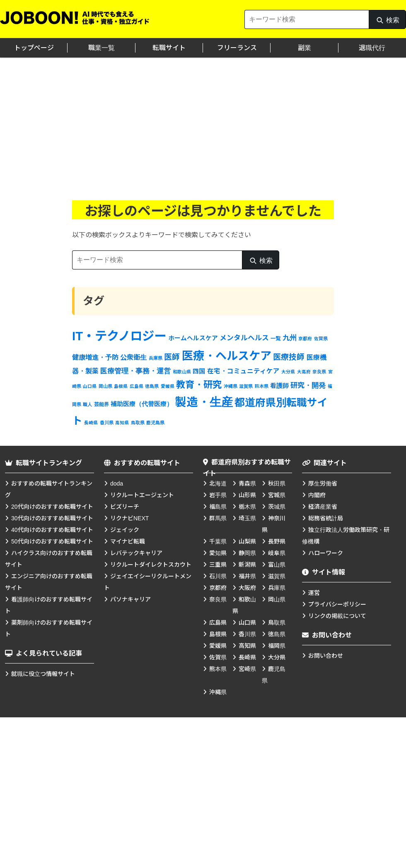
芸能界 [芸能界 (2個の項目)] (101, 404)
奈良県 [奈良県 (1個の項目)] (319, 372)
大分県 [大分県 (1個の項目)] (288, 372)
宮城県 (277, 495)
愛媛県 (218, 646)
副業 (304, 48)
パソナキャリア (130, 599)
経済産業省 (323, 507)
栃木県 (247, 507)
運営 (314, 593)
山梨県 (247, 541)
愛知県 (218, 553)
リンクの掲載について (337, 616)
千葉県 (218, 541)
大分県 (277, 657)
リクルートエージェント (142, 495)
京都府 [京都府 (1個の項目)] (305, 339)
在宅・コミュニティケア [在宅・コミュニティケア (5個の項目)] (243, 371)
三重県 (218, 565)
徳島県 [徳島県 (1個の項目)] (152, 386)
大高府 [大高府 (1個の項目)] (304, 372)
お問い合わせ (326, 656)
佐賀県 (218, 657)
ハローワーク (326, 553)
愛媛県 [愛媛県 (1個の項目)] (168, 386)
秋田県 (277, 483)
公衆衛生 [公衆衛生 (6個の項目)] (133, 357)
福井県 (247, 576)
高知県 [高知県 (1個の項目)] (122, 423)
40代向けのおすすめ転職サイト (52, 530)
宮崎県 (247, 669)
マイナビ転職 (128, 541)
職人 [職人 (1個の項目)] (87, 404)
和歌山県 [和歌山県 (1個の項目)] (182, 372)
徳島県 (277, 634)
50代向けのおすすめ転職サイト (52, 541)
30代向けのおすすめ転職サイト (52, 518)
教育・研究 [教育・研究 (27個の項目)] (199, 385)
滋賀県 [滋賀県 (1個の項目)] (246, 386)
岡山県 (277, 599)
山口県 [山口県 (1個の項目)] (90, 386)
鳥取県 (277, 623)
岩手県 (218, 495)
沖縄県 (218, 692)
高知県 (247, 646)
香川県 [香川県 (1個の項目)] (107, 423)
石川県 (218, 576)
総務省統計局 (326, 518)
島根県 (218, 634)
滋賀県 (277, 576)
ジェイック (125, 530)
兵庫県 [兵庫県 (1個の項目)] (156, 358)
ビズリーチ (125, 507)
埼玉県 (247, 518)
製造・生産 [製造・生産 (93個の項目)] (204, 402)
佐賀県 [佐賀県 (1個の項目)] (321, 339)
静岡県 (247, 553)
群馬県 (218, 518)
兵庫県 (277, 588)
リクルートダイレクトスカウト (151, 565)
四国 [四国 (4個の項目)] (199, 371)
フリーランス (237, 48)
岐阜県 (277, 553)
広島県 (218, 623)
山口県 (247, 623)
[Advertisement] (203, 120)
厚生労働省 (323, 483)
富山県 (277, 565)
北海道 (218, 483)
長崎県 (247, 657)
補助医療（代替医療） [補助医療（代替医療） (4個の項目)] (142, 404)
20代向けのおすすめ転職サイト (52, 507)
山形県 (247, 495)
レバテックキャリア (136, 553)
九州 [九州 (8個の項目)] (290, 338)
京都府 (218, 588)
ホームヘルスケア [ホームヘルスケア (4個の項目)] (193, 338)
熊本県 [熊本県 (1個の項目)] (262, 386)
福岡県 (277, 646)
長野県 (277, 541)
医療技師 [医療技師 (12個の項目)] (289, 357)
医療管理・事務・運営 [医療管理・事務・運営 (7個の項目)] (135, 371)
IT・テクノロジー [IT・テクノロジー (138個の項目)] (119, 336)
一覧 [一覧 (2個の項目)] (275, 339)
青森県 (247, 483)
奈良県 (218, 599)
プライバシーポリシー (337, 604)
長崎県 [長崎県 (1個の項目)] (91, 423)
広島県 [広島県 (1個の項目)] (137, 386)
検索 (387, 23)
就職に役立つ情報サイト (43, 674)
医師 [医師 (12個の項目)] (172, 357)
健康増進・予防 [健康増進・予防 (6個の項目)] (95, 357)
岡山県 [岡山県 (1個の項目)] (105, 386)
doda (117, 483)
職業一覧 (101, 48)
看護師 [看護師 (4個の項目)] (279, 386)
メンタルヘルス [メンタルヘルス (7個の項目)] (244, 338)
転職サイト (169, 48)
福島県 (218, 507)
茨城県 (277, 507)
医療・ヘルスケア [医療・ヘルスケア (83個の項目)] (227, 356)
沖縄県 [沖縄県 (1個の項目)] (231, 386)
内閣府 (317, 495)
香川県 (247, 634)
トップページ (34, 48)
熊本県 (218, 669)
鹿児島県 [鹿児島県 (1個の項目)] (155, 423)
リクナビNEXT (129, 518)
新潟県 (247, 565)
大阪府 (247, 588)
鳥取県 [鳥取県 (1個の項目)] (138, 423)
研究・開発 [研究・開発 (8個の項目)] (308, 385)
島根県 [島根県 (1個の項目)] (121, 386)
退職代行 (372, 48)
